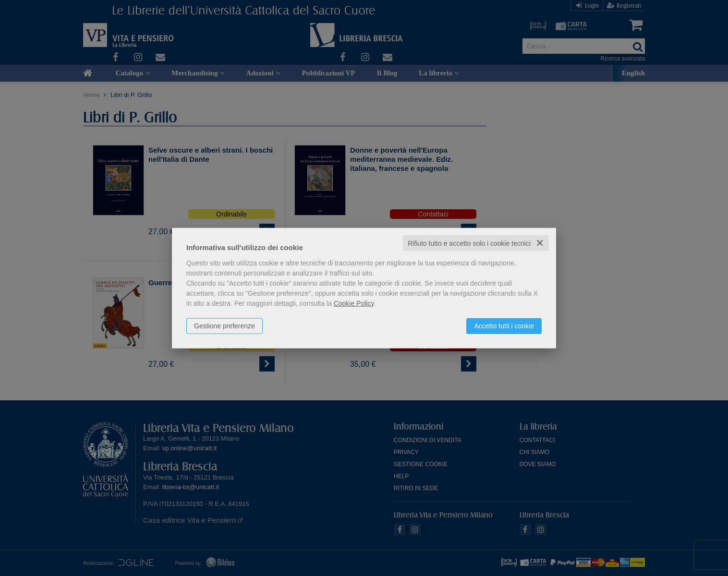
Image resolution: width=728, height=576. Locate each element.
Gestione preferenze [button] (224, 325)
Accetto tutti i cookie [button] (504, 325)
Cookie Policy (354, 303)
